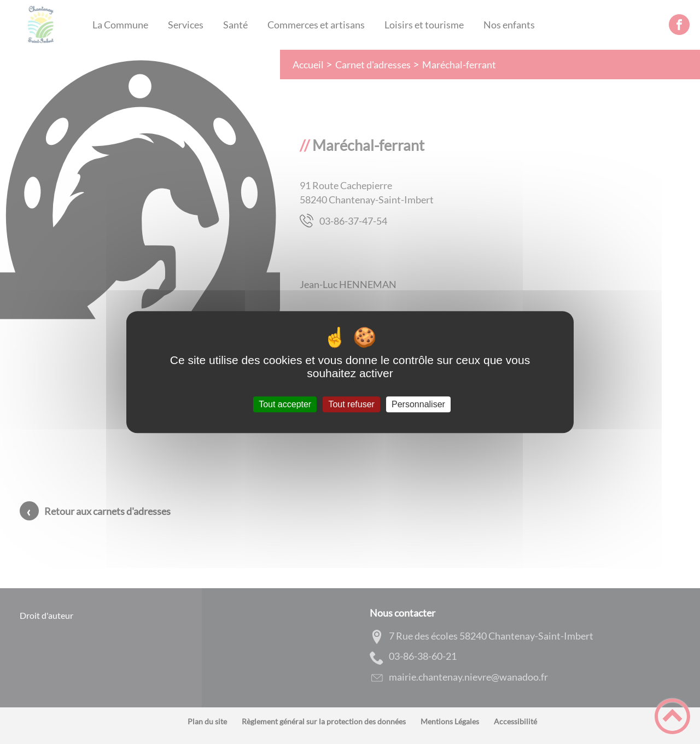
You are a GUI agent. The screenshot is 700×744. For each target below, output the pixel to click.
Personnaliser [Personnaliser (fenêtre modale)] (418, 404)
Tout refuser (351, 404)
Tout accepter (285, 404)
